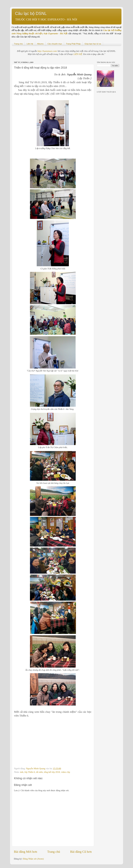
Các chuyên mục (55, 44)
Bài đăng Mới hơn (26, 852)
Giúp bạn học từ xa (93, 44)
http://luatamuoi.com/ (48, 51)
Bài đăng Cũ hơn (81, 852)
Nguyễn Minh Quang (36, 768)
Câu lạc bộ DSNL (31, 13)
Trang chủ (18, 44)
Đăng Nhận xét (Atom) (33, 859)
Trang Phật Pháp (73, 44)
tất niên (40, 772)
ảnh (22, 772)
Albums (40, 44)
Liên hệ (30, 44)
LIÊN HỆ (78, 54)
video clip (65, 772)
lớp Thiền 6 (30, 772)
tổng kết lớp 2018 (52, 772)
